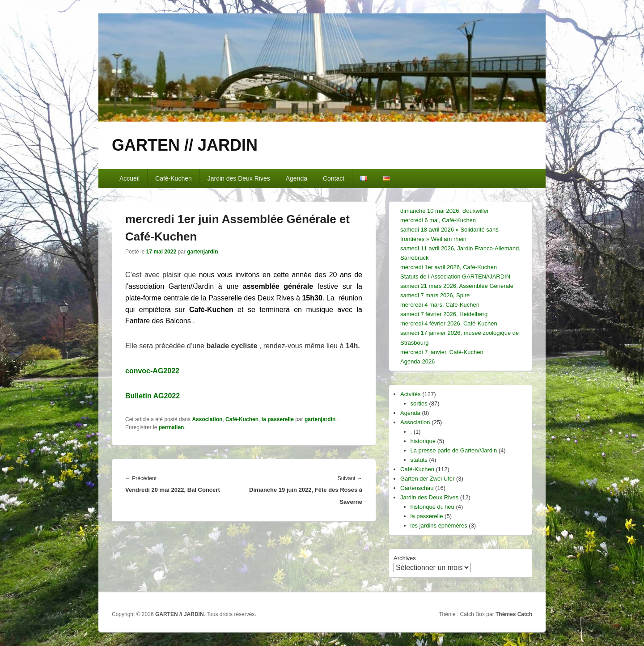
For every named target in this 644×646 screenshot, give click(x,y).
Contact (334, 178)
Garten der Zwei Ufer (427, 479)
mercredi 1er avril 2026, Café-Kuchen (449, 267)
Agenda (297, 178)
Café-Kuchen (174, 178)
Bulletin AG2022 (153, 396)
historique (423, 441)
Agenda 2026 (417, 361)
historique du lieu (432, 507)
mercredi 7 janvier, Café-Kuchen (442, 352)
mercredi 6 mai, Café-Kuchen (438, 220)
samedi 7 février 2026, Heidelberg (444, 314)
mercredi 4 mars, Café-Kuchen (440, 305)
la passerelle (278, 419)
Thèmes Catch (514, 614)
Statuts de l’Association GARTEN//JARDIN (455, 277)
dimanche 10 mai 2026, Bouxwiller (445, 211)
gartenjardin (202, 252)
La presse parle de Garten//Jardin (454, 450)
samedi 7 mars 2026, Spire (435, 295)
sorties (419, 403)
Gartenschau (417, 488)
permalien (172, 427)
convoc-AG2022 (152, 371)
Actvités (411, 394)
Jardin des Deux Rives (239, 178)
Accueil (129, 178)
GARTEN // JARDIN (185, 145)
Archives (405, 558)
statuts (419, 460)
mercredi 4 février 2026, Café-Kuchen (449, 323)
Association (207, 419)
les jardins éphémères (439, 526)
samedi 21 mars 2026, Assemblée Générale (457, 286)
